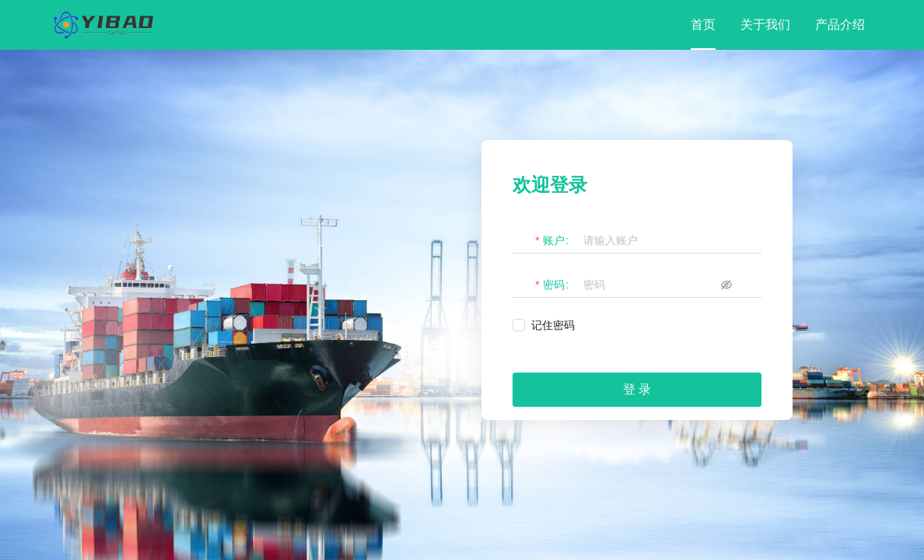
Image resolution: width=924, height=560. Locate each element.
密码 (554, 285)
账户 (554, 240)
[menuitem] (703, 25)
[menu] (778, 25)
